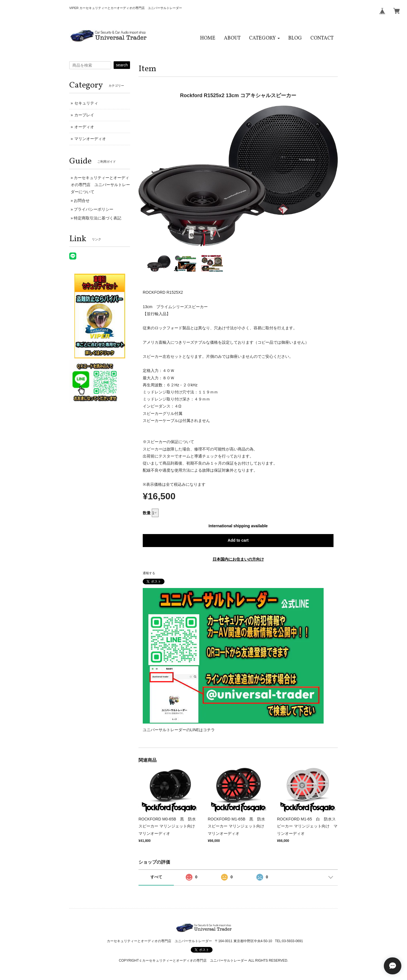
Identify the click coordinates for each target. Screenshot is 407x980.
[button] (264, 38)
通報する (149, 573)
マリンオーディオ (90, 139)
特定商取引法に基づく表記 (98, 218)
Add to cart (238, 540)
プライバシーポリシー (94, 209)
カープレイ (84, 115)
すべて (156, 877)
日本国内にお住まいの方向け (238, 559)
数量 (147, 513)
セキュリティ (86, 103)
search (122, 65)
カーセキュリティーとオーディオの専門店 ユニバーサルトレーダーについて (100, 185)
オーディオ (84, 127)
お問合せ (82, 201)
